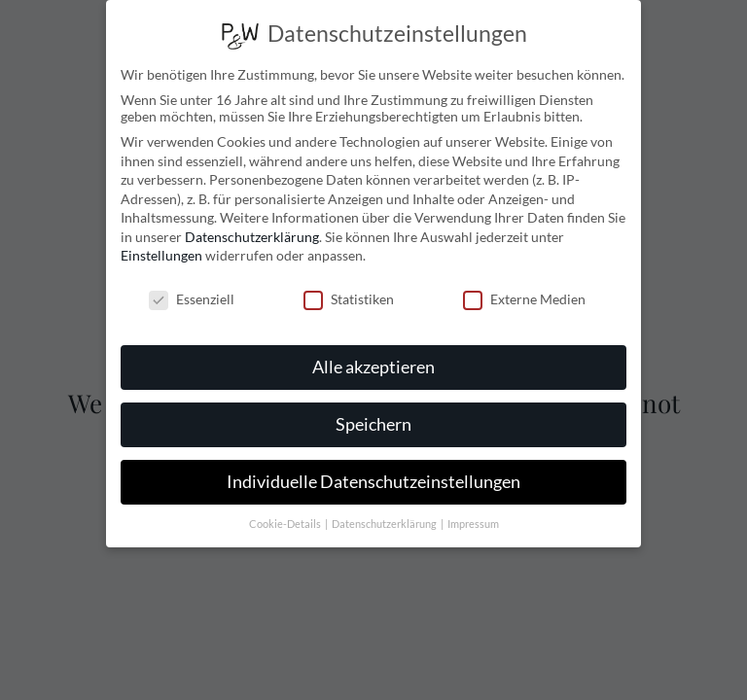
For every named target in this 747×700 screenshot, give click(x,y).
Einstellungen (161, 243)
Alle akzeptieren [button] (373, 353)
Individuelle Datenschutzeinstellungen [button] (373, 468)
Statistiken (349, 286)
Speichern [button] (373, 411)
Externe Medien (524, 286)
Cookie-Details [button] (286, 510)
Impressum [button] (473, 510)
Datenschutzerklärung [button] (385, 510)
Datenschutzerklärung (252, 223)
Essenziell (192, 286)
